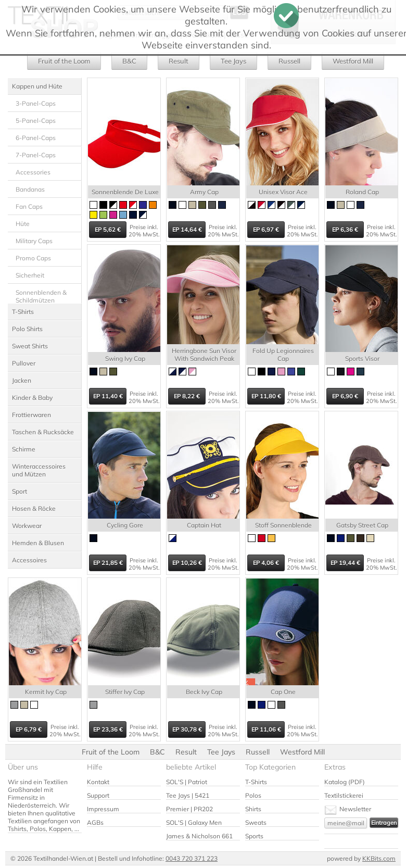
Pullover (24, 363)
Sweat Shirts (30, 346)
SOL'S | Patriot (187, 782)
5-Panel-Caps (36, 121)
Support (98, 795)
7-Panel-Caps (36, 155)
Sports (254, 836)
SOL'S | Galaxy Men (194, 822)
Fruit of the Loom (64, 61)
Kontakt (98, 782)
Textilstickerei (344, 795)
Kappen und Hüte (37, 86)
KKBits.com (379, 858)
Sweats (256, 822)
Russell (289, 61)
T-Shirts (23, 312)
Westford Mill (353, 61)
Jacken (22, 380)
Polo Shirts (27, 329)
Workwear (27, 526)
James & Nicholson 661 (199, 836)
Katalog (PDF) (345, 782)
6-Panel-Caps (36, 138)
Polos (253, 795)
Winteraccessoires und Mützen (39, 470)
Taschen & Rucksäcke (43, 432)
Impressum (103, 809)
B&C (129, 61)
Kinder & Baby (32, 398)
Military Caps (34, 241)
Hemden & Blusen (38, 543)
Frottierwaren (31, 415)
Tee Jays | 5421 (188, 795)
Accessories (33, 172)
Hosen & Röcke (34, 508)
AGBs (95, 822)
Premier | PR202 (189, 809)
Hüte (23, 224)
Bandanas (30, 189)
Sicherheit (30, 275)
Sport (20, 491)
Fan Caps (29, 206)
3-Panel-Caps (36, 103)
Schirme (24, 449)
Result (179, 61)
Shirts (253, 809)
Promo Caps (33, 258)
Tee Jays (233, 61)
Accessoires (29, 560)
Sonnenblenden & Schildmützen (41, 296)
